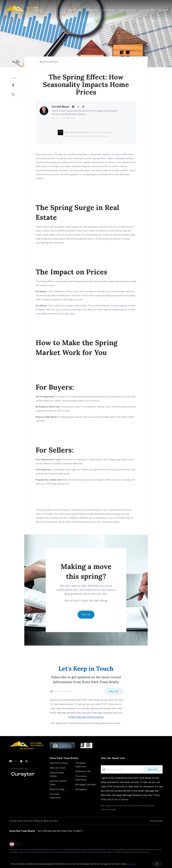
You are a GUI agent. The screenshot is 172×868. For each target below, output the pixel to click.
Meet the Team (57, 768)
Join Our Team (127, 10)
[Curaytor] (23, 777)
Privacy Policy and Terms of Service (86, 717)
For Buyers (92, 10)
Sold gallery (81, 789)
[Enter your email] (79, 691)
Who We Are (75, 10)
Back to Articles (49, 62)
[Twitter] (16, 761)
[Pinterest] (21, 761)
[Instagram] (26, 761)
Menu (163, 10)
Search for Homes (59, 763)
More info (131, 864)
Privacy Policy (156, 821)
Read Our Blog (57, 789)
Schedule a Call (83, 771)
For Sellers (109, 10)
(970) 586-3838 (147, 10)
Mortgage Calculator (86, 784)
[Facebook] (11, 761)
